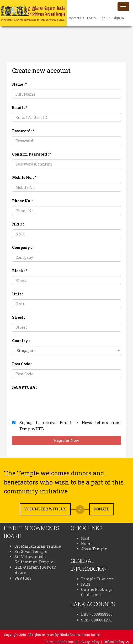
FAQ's (86, 584)
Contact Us (76, 18)
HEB (85, 538)
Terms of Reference (60, 642)
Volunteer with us (45, 509)
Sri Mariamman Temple (38, 546)
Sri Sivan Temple (31, 551)
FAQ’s (91, 18)
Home (87, 544)
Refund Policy (114, 642)
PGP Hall (23, 578)
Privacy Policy (89, 642)
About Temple (94, 549)
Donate (101, 509)
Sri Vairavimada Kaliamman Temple (34, 559)
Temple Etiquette (97, 579)
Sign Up (104, 18)
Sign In (118, 18)
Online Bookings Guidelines (97, 592)
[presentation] (52, 403)
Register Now (66, 440)
